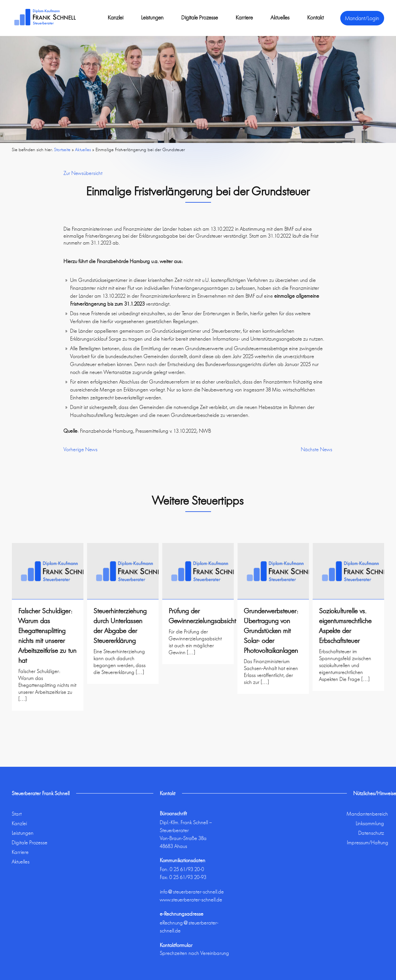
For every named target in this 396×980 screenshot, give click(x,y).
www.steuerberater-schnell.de (191, 900)
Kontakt (316, 17)
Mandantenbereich (367, 814)
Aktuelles (280, 17)
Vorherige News (81, 449)
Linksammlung (370, 823)
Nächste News (317, 449)
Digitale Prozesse (200, 17)
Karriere (244, 17)
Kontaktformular (176, 945)
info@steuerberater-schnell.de (192, 892)
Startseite (62, 150)
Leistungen (152, 17)
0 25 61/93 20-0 (187, 869)
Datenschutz (371, 833)
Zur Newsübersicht (83, 173)
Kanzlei (116, 17)
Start (17, 814)
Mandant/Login (362, 18)
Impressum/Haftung (368, 843)
